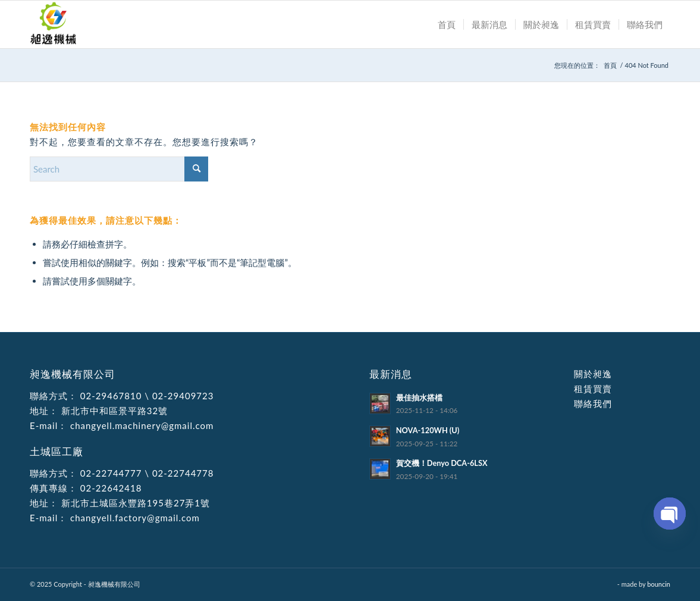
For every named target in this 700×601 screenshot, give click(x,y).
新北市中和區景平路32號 (113, 411)
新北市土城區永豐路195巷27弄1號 (134, 503)
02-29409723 (183, 396)
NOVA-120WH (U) (428, 430)
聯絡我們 (593, 403)
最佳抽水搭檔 (419, 397)
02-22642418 (109, 488)
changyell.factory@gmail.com (134, 518)
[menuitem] (447, 24)
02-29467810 (111, 396)
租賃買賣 (593, 389)
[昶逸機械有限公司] (54, 24)
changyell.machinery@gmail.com (140, 425)
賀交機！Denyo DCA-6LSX (442, 463)
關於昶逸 (593, 374)
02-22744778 (183, 473)
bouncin (659, 584)
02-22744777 (111, 473)
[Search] (119, 169)
